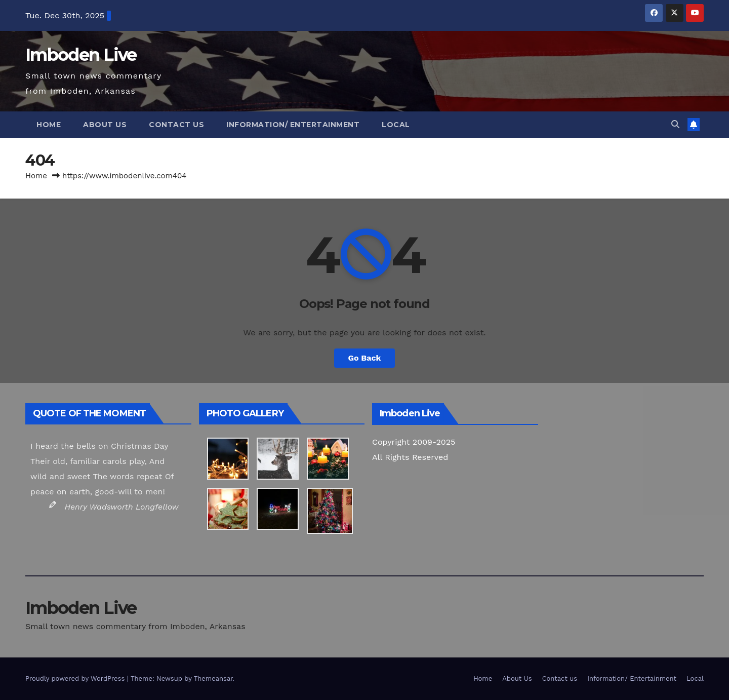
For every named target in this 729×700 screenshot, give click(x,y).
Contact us (176, 125)
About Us (105, 125)
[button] (675, 124)
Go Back (365, 358)
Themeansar (213, 678)
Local (396, 125)
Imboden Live (81, 55)
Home (49, 125)
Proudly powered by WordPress (76, 678)
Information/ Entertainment (293, 125)
